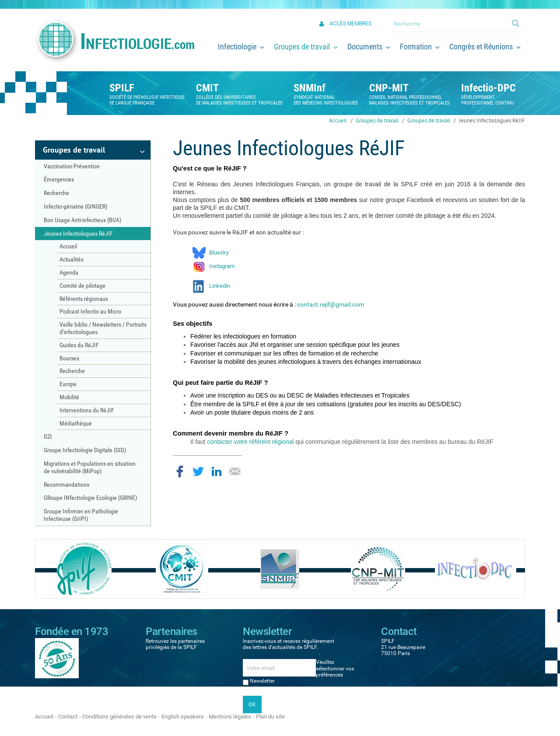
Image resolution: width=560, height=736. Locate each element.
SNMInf (310, 88)
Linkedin (220, 286)
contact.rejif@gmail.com (331, 304)
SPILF (122, 88)
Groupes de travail (377, 120)
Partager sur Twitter (198, 471)
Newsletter (262, 681)
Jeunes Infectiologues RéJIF (492, 120)
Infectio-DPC (488, 88)
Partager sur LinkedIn (217, 471)
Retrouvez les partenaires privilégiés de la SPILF (175, 644)
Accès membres (350, 24)
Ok (516, 23)
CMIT (207, 88)
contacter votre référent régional (250, 442)
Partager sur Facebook (180, 471)
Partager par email (235, 471)
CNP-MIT (389, 88)
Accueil (338, 120)
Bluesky (218, 253)
